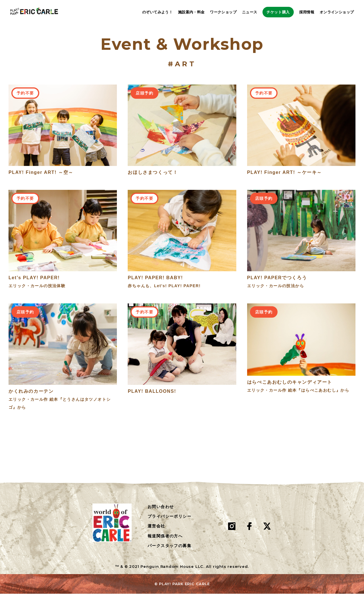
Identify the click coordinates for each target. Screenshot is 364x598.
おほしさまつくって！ (153, 176)
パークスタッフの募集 (169, 550)
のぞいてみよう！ (146, 12)
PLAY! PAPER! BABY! (155, 282)
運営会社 (156, 530)
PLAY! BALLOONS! (152, 395)
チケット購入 (272, 12)
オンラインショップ (337, 12)
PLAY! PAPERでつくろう (277, 282)
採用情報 (307, 12)
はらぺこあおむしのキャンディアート (290, 386)
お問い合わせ (161, 511)
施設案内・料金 (180, 12)
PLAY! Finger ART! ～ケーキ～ (285, 176)
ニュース (238, 12)
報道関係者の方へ (165, 540)
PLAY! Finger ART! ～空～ (41, 176)
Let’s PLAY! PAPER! (34, 282)
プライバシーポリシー (169, 521)
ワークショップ (212, 12)
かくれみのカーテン (31, 395)
